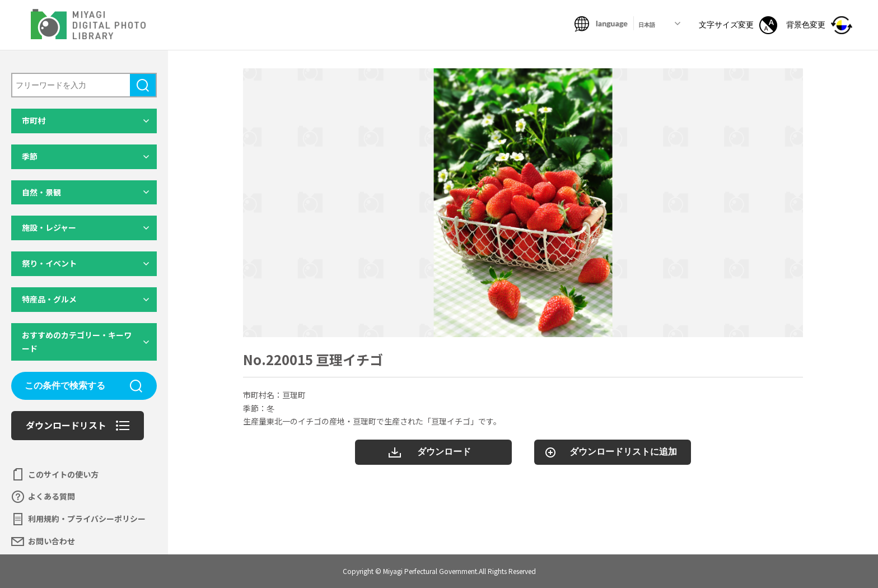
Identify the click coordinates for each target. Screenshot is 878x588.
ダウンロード (444, 452)
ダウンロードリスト (66, 425)
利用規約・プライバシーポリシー (87, 519)
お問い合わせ (52, 541)
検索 (143, 85)
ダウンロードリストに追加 (623, 452)
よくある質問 (52, 496)
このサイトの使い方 (63, 474)
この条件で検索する (65, 386)
